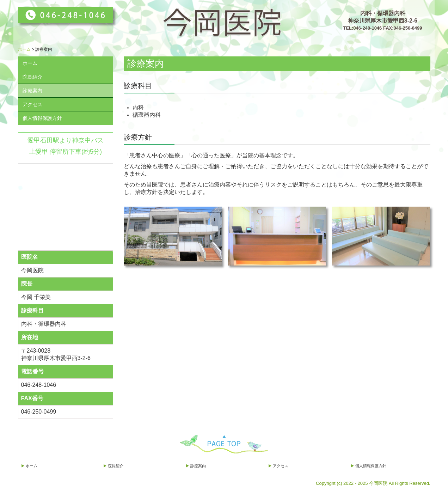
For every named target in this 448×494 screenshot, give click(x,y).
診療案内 (32, 91)
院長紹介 (32, 77)
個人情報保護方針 (42, 118)
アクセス (32, 104)
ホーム (30, 63)
